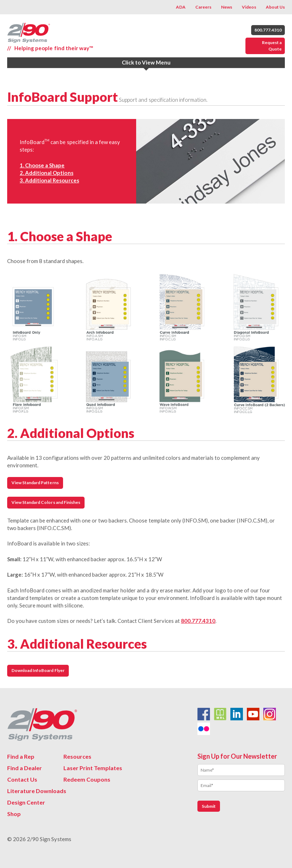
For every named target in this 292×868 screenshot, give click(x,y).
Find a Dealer (25, 768)
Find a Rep (21, 756)
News (227, 7)
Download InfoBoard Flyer (38, 670)
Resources (77, 756)
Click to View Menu (146, 62)
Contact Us (22, 779)
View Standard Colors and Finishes (46, 502)
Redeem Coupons (87, 779)
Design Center (26, 802)
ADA (181, 7)
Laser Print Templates (93, 768)
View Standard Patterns (35, 483)
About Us (275, 7)
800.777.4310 (268, 30)
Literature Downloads (37, 791)
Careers (203, 7)
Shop (14, 814)
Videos (249, 7)
